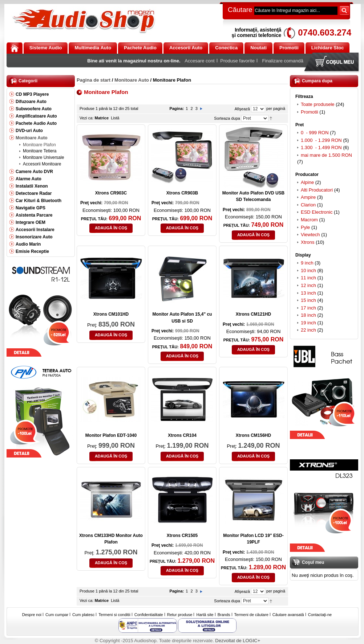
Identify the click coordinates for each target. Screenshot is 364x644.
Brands (224, 615)
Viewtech (310, 235)
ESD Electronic (317, 212)
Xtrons (308, 242)
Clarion (308, 205)
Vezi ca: (87, 118)
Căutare (240, 10)
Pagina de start (94, 80)
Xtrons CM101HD (111, 314)
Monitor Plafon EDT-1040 (111, 435)
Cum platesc (83, 615)
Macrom (309, 220)
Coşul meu (333, 63)
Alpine (307, 182)
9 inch (307, 263)
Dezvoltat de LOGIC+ (238, 641)
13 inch (308, 293)
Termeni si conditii (114, 615)
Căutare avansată (288, 615)
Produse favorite (237, 61)
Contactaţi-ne (320, 615)
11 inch (308, 278)
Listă (115, 118)
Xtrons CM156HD (253, 435)
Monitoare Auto (132, 80)
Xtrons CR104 (182, 435)
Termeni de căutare (251, 615)
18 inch (308, 315)
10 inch (308, 270)
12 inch (308, 285)
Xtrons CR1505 (182, 536)
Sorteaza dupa (227, 118)
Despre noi (32, 615)
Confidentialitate (149, 615)
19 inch (309, 323)
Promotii (310, 112)
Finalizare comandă (283, 61)
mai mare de (326, 155)
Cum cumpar (57, 615)
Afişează (242, 109)
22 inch (308, 330)
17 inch (308, 308)
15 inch (308, 300)
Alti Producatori (317, 190)
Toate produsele (318, 104)
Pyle (305, 227)
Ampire (308, 197)
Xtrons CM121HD (253, 314)
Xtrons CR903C (111, 193)
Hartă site (205, 615)
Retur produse (180, 615)
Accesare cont (199, 61)
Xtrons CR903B (182, 193)
